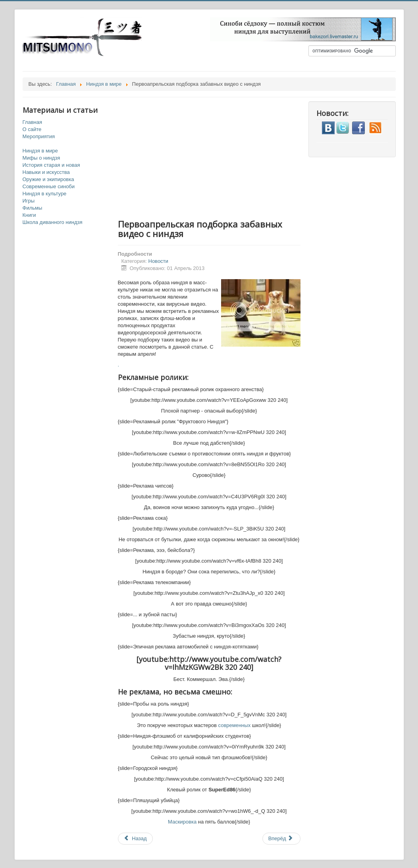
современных (235, 725)
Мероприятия (39, 136)
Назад (135, 838)
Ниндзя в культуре (45, 194)
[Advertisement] (217, 157)
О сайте (32, 129)
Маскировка (182, 822)
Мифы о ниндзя (41, 158)
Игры (29, 201)
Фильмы (33, 208)
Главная (32, 122)
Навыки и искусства (46, 172)
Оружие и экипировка (48, 179)
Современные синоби (49, 186)
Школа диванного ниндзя (53, 222)
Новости (158, 261)
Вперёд (281, 838)
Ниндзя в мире (40, 151)
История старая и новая (51, 165)
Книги (29, 215)
